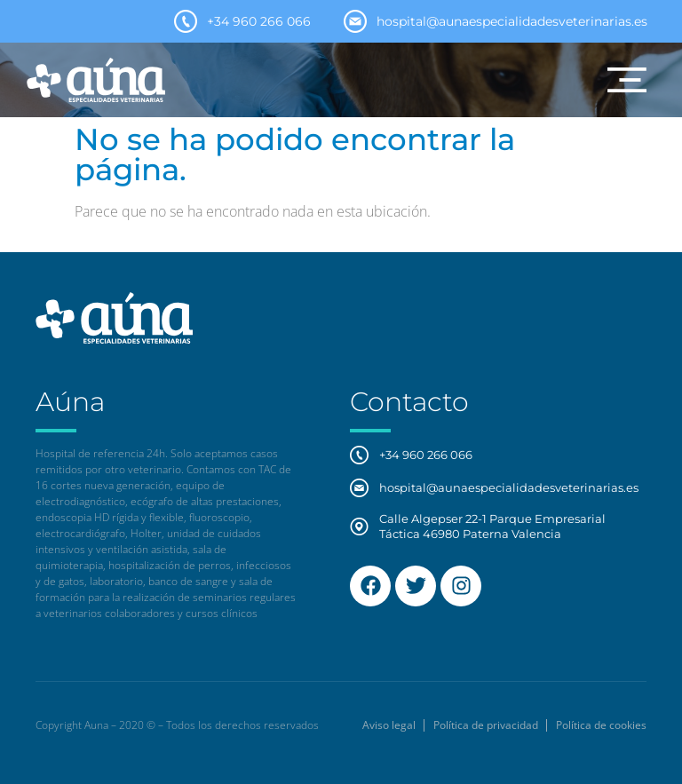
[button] (627, 80)
